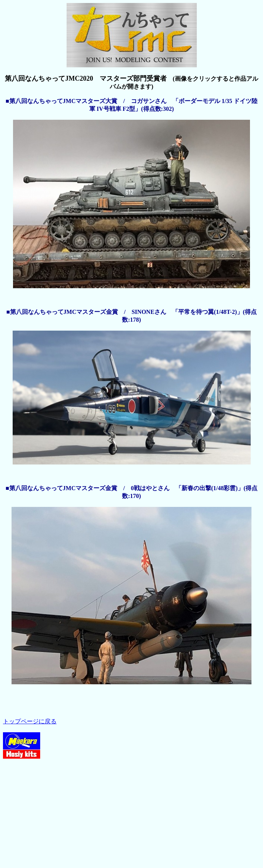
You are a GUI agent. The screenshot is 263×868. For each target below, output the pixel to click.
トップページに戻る (30, 721)
